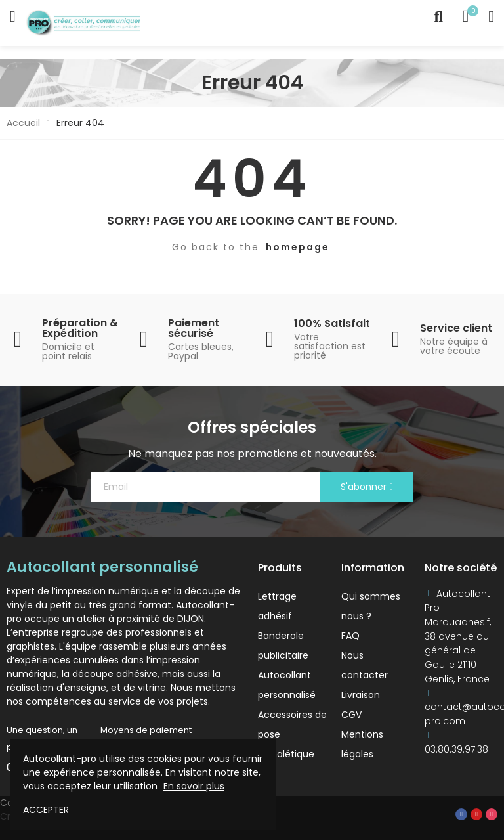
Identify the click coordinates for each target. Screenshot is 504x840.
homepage (298, 247)
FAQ (350, 636)
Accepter (46, 810)
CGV (351, 715)
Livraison (361, 695)
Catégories (13, 16)
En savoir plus (194, 786)
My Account (491, 16)
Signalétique (286, 754)
